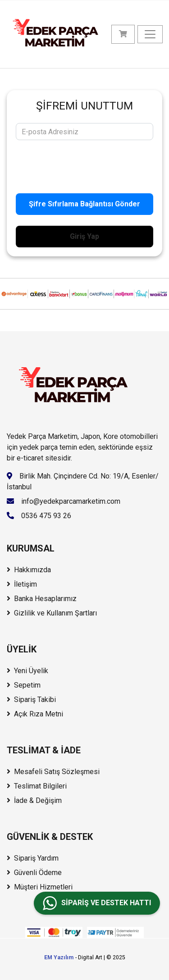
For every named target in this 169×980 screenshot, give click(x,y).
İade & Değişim (34, 800)
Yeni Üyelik (27, 671)
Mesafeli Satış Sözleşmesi (53, 772)
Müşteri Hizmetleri (40, 887)
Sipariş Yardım (33, 858)
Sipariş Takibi (31, 700)
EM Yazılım (59, 957)
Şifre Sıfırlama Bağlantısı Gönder (84, 204)
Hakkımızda (29, 570)
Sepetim (24, 685)
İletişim (22, 584)
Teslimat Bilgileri (37, 786)
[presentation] (84, 165)
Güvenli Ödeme (34, 873)
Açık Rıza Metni (35, 714)
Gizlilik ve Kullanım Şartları (52, 613)
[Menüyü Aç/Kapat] (150, 34)
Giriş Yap (84, 236)
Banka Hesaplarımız (42, 599)
